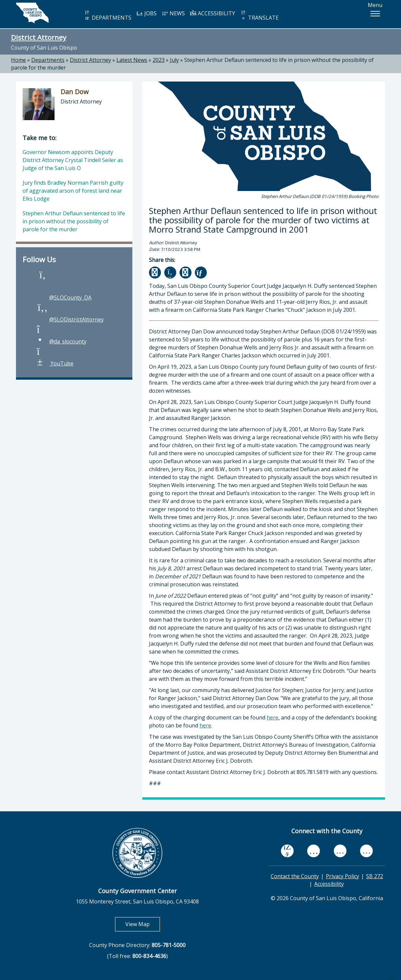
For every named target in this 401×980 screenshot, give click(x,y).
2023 (159, 60)
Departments (48, 60)
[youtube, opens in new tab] (314, 851)
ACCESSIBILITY (212, 13)
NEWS (173, 13)
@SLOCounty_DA (64, 297)
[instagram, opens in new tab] (366, 851)
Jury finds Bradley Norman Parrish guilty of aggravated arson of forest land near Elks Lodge (73, 191)
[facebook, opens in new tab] (287, 851)
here (272, 717)
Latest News (132, 60)
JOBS (146, 13)
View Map (143, 924)
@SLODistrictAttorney (70, 319)
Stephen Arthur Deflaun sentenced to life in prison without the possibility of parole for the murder (74, 221)
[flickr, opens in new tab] (340, 851)
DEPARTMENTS (108, 15)
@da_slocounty (61, 341)
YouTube (55, 363)
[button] (375, 14)
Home (18, 60)
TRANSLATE (259, 15)
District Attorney (39, 37)
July (174, 60)
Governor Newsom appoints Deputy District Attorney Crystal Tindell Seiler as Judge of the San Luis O (73, 160)
